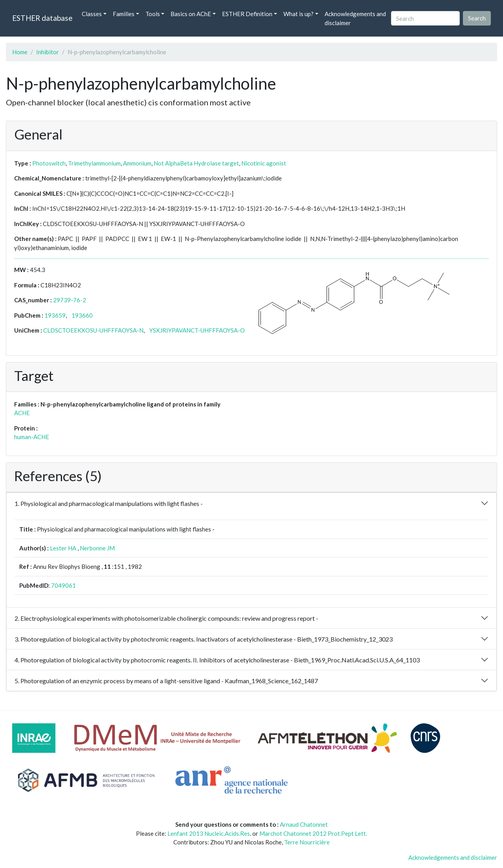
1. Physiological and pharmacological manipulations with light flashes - (109, 503)
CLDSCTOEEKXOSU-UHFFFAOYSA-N (93, 330)
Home (20, 52)
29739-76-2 (70, 300)
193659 (55, 315)
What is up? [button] (298, 14)
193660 (82, 315)
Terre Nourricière (307, 842)
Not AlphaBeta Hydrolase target (196, 163)
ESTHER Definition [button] (247, 14)
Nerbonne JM (97, 548)
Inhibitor (48, 52)
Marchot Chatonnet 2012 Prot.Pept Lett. (313, 833)
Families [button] (124, 14)
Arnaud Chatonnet (304, 824)
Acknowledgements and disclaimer (355, 18)
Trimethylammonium (94, 163)
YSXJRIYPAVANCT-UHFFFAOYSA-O (197, 330)
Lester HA (63, 548)
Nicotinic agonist (264, 163)
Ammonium (137, 163)
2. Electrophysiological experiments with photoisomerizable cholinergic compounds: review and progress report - (166, 618)
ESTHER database (42, 18)
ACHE (22, 413)
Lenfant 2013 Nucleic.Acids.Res (209, 833)
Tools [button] (153, 14)
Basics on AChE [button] (191, 14)
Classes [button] (92, 14)
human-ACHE (32, 437)
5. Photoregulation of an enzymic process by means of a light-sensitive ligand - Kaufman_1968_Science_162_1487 (166, 681)
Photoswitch (49, 163)
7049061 (63, 585)
